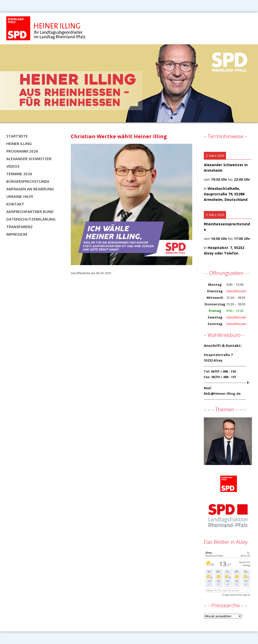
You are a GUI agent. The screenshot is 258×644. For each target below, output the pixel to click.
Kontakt (15, 204)
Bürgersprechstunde (28, 181)
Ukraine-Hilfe (20, 196)
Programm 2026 (22, 151)
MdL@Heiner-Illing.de (222, 393)
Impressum (17, 234)
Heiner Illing (19, 144)
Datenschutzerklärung (31, 219)
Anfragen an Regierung (30, 189)
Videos (13, 166)
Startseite (17, 136)
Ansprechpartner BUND (30, 211)
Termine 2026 (19, 174)
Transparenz (20, 227)
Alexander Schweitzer (29, 159)
